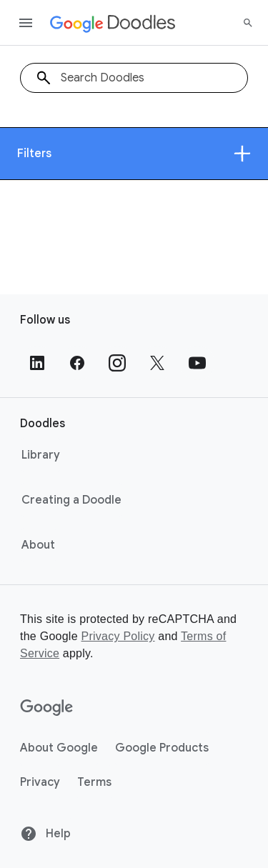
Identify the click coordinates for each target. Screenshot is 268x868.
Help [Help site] (45, 834)
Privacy (40, 782)
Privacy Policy (118, 636)
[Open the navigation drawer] (26, 23)
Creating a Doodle (71, 500)
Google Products (162, 748)
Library (41, 455)
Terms (94, 782)
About (38, 545)
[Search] (248, 23)
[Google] (47, 708)
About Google (59, 748)
